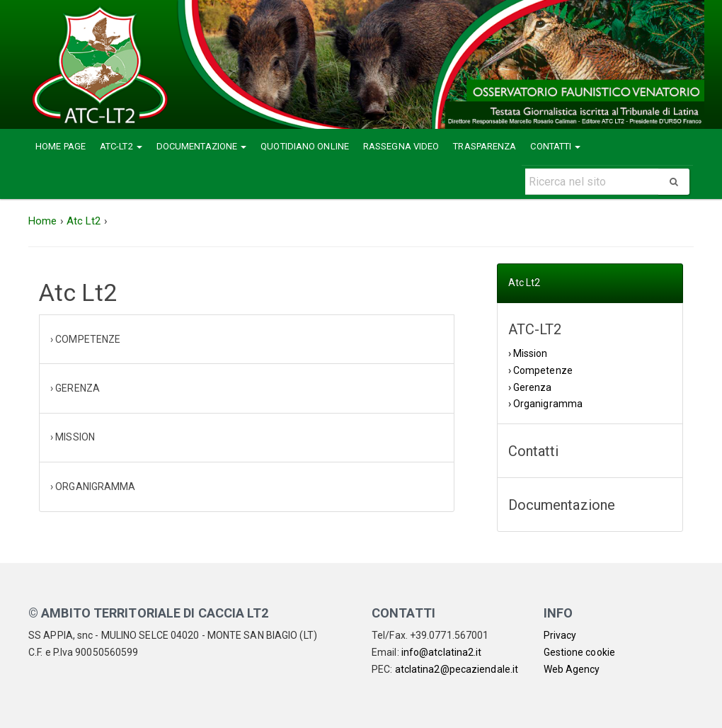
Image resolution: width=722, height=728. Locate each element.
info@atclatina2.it (442, 652)
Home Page (61, 146)
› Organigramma (545, 404)
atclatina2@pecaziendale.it (457, 669)
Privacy (560, 635)
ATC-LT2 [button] (121, 146)
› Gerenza (530, 387)
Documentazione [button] (202, 146)
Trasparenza (485, 146)
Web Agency (572, 669)
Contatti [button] (555, 146)
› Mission (528, 353)
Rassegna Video (401, 146)
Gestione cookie (580, 652)
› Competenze (540, 370)
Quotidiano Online (305, 146)
